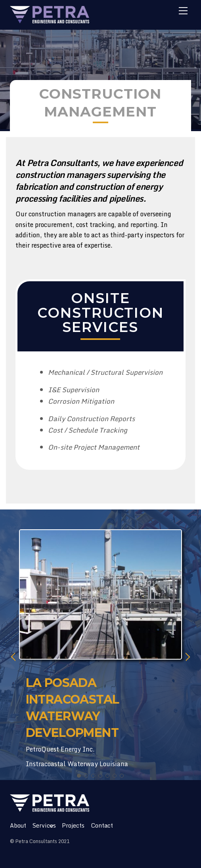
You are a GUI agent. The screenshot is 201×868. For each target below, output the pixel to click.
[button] (79, 776)
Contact (102, 826)
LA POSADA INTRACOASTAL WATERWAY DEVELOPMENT (73, 708)
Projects (73, 826)
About (18, 826)
